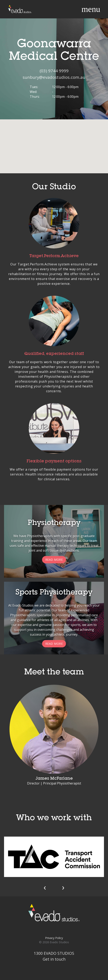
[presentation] (45, 887)
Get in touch (54, 959)
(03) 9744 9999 (54, 71)
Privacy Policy (54, 938)
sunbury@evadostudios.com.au (54, 77)
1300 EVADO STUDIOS (54, 953)
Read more (54, 560)
